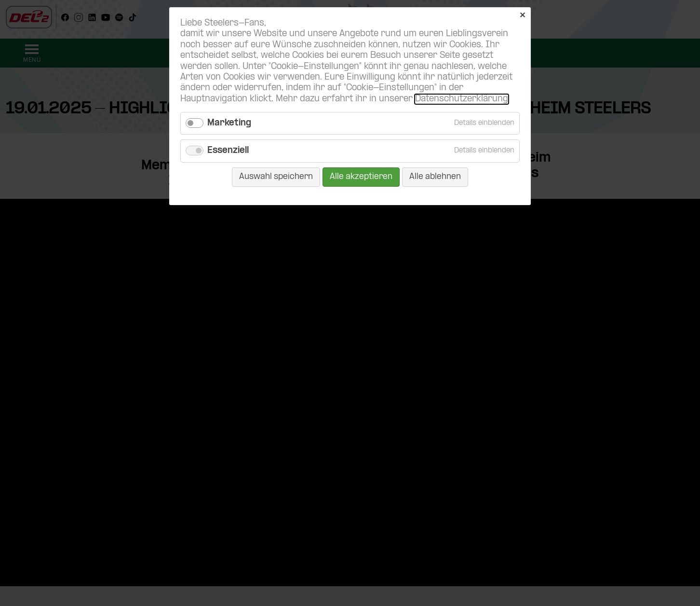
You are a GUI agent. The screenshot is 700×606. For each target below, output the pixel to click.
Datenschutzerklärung (462, 99)
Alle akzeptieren (361, 177)
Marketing (229, 123)
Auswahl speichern (276, 177)
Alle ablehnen (435, 177)
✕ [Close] (522, 16)
